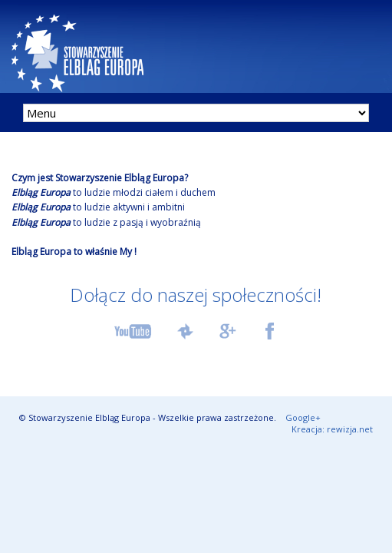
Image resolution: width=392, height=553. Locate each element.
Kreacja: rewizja (332, 429)
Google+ (303, 417)
